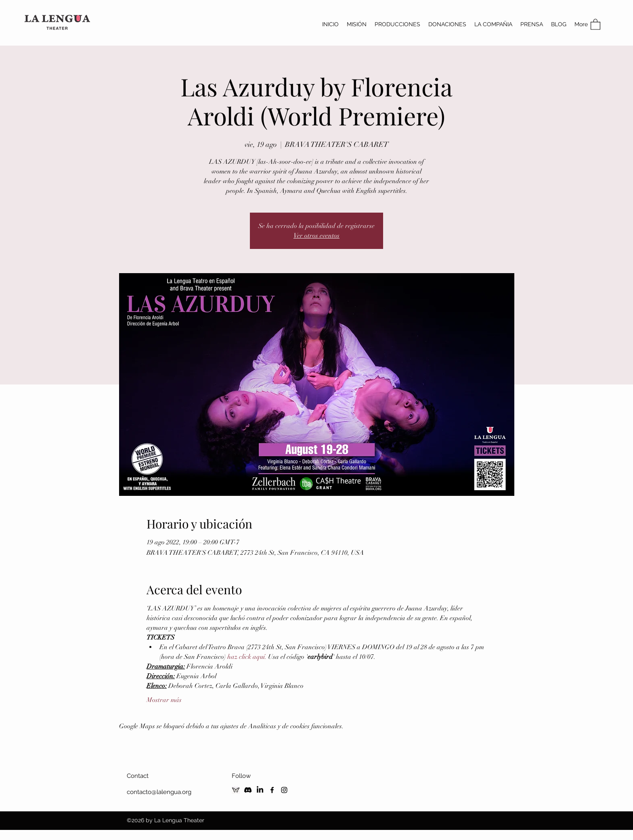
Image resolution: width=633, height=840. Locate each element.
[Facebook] (272, 790)
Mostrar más (164, 700)
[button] (595, 24)
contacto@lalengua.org (159, 792)
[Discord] (248, 790)
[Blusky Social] (236, 790)
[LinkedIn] (260, 790)
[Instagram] (284, 790)
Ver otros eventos (316, 236)
